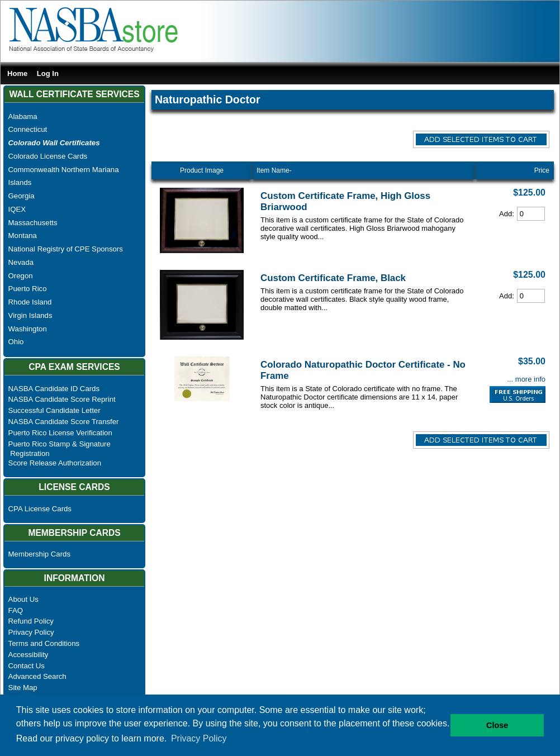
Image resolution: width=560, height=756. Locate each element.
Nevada (21, 262)
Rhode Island (30, 302)
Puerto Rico (28, 289)
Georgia (22, 196)
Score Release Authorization (55, 463)
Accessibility (29, 655)
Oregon (21, 276)
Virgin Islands (30, 315)
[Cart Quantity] (531, 214)
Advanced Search (37, 676)
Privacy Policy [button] (199, 738)
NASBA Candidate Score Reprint (62, 399)
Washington (28, 329)
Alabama (23, 117)
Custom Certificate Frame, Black (333, 278)
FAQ (16, 610)
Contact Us (27, 666)
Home (17, 73)
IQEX (17, 209)
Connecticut (28, 129)
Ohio (16, 342)
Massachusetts (33, 223)
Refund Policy (31, 621)
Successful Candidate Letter (54, 410)
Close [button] (497, 725)
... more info (526, 379)
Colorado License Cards (48, 156)
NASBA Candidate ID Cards (54, 389)
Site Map (23, 688)
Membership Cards (39, 554)
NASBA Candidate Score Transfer (64, 422)
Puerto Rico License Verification (60, 433)
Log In (48, 73)
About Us (23, 599)
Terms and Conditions (44, 643)
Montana (23, 236)
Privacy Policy (31, 632)
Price (542, 170)
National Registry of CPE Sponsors (66, 249)
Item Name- (274, 170)
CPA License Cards (40, 509)
